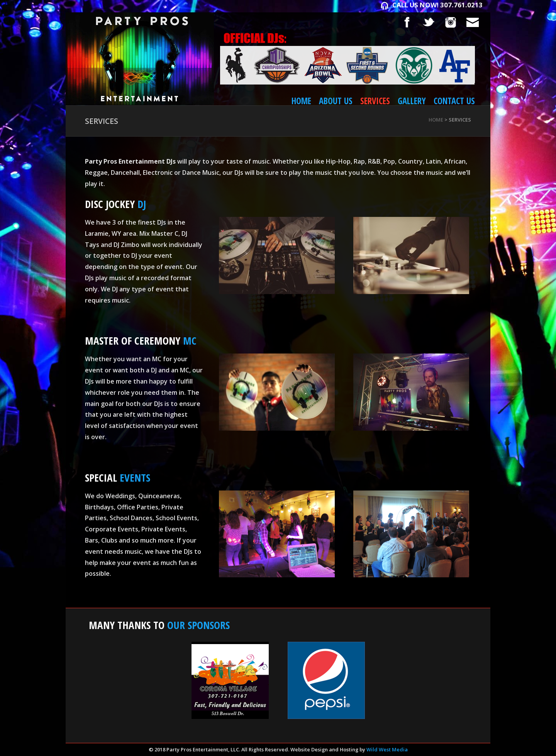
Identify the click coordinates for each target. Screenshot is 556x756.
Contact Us (454, 101)
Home (301, 101)
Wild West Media (387, 749)
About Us (336, 101)
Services (375, 101)
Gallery (412, 101)
